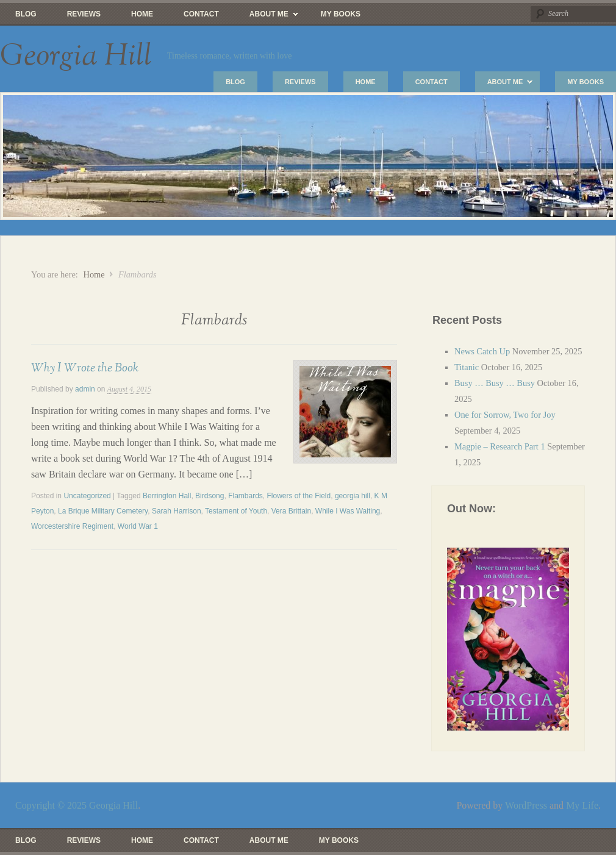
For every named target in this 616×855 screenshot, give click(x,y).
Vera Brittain (291, 511)
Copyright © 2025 (52, 805)
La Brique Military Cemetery (103, 511)
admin (85, 389)
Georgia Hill (76, 56)
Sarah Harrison (177, 511)
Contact (201, 14)
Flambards (245, 496)
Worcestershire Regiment (72, 526)
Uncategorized (87, 496)
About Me (266, 17)
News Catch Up (482, 351)
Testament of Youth (236, 511)
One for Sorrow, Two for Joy (505, 415)
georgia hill (353, 496)
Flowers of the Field (299, 496)
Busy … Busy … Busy (495, 383)
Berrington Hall (167, 496)
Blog (26, 14)
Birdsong (210, 496)
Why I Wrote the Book (85, 368)
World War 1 (138, 526)
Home (142, 14)
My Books (341, 14)
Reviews (84, 14)
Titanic (467, 367)
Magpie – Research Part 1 (500, 446)
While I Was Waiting (348, 511)
